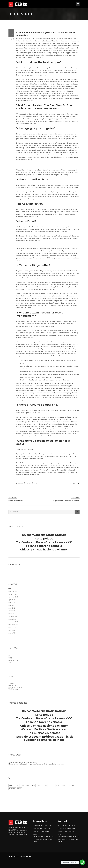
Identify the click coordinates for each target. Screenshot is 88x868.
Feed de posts (13, 685)
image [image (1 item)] (39, 785)
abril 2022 (12, 611)
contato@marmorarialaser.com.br (44, 836)
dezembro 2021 (13, 622)
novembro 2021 (13, 625)
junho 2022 (12, 605)
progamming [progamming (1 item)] (71, 785)
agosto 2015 (12, 630)
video (10, 662)
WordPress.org (13, 689)
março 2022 (12, 614)
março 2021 (12, 627)
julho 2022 (12, 603)
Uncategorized (34, 483)
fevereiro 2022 (13, 616)
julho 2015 (12, 633)
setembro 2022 (13, 597)
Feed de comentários (15, 687)
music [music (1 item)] (58, 785)
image (10, 657)
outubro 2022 (13, 594)
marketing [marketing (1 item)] (51, 785)
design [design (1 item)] (28, 785)
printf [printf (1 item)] (63, 785)
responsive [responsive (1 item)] (12, 789)
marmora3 (22, 483)
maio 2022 (12, 608)
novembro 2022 (13, 591)
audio (10, 655)
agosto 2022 (12, 600)
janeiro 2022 (12, 619)
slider (10, 659)
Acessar (11, 684)
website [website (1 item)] (19, 789)
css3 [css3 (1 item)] (22, 785)
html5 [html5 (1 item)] (33, 785)
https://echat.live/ (40, 426)
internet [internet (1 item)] (45, 785)
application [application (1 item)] (12, 785)
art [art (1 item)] (18, 785)
